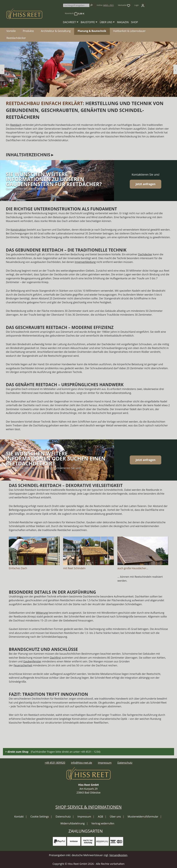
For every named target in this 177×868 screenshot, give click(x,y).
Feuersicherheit (23, 665)
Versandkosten (118, 855)
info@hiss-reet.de (82, 763)
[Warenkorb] (75, 13)
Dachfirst (55, 658)
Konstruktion (18, 230)
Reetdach (16, 125)
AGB (101, 816)
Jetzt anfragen (146, 184)
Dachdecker (145, 254)
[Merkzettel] (124, 5)
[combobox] (76, 5)
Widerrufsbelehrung (73, 823)
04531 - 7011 (108, 5)
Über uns (116, 816)
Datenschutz (125, 763)
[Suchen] (92, 5)
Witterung (42, 613)
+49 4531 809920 (55, 763)
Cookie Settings (40, 816)
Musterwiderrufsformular (143, 816)
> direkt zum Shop (17, 752)
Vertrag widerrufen (103, 823)
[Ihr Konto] (143, 5)
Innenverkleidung (85, 262)
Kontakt (19, 816)
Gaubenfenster (32, 661)
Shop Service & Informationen (89, 807)
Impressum (105, 763)
